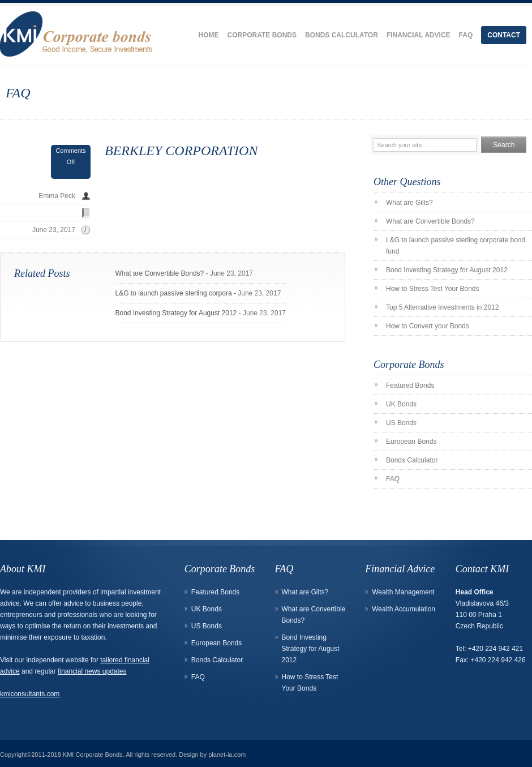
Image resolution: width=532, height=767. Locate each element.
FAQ (466, 35)
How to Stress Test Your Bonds (433, 289)
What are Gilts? (409, 203)
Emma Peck (57, 196)
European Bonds (411, 442)
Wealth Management (403, 592)
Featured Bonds (410, 385)
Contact (504, 35)
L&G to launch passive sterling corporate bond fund (456, 246)
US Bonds (401, 423)
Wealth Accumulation (404, 609)
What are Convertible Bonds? (159, 273)
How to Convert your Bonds (428, 326)
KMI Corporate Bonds (93, 755)
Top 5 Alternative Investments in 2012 (442, 307)
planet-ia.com (227, 755)
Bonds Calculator (342, 35)
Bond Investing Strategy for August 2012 (176, 313)
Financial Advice (419, 35)
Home (209, 35)
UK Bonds (401, 404)
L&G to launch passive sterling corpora (173, 293)
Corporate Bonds (262, 35)
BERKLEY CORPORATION (181, 151)
